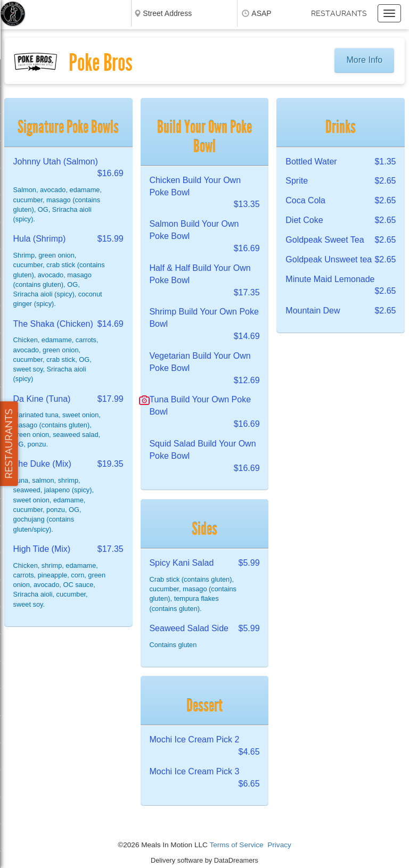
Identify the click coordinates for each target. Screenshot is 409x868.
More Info (365, 60)
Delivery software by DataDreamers (204, 860)
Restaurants (339, 13)
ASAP (261, 13)
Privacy (279, 845)
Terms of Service (236, 845)
